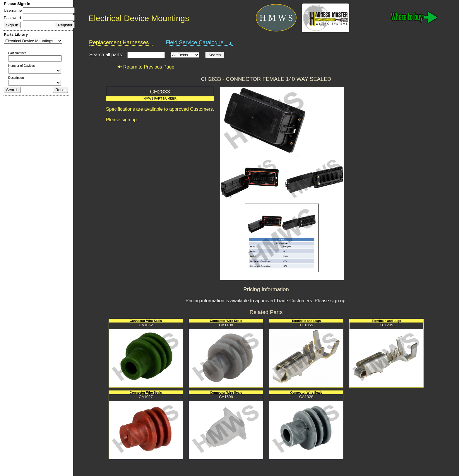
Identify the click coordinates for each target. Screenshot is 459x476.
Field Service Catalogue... (199, 42)
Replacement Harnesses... (121, 42)
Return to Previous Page (146, 67)
